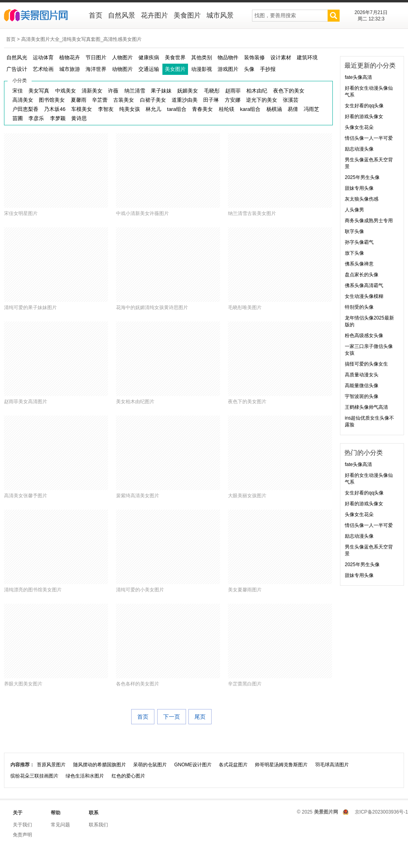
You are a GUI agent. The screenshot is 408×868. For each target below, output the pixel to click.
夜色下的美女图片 (247, 402)
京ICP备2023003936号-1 (381, 812)
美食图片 (187, 15)
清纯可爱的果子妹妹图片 (30, 307)
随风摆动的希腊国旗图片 (100, 765)
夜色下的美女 (289, 91)
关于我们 (22, 825)
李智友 (106, 109)
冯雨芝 (311, 109)
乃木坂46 (55, 109)
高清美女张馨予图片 (26, 496)
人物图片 (122, 57)
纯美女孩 (130, 109)
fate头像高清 (358, 77)
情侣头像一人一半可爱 (369, 138)
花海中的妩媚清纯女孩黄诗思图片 (152, 307)
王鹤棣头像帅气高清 (366, 407)
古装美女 (124, 100)
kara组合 (250, 109)
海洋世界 (96, 69)
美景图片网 (41, 16)
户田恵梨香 (25, 109)
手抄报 (268, 69)
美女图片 (175, 69)
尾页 (200, 717)
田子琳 (211, 100)
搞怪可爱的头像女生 (366, 364)
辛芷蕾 (100, 100)
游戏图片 (228, 69)
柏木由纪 (257, 91)
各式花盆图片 (233, 765)
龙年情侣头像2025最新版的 (369, 321)
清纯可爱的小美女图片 (140, 590)
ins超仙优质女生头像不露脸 (369, 421)
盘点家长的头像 (362, 275)
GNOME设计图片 (193, 765)
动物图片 (122, 69)
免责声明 (22, 835)
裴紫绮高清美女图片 (138, 496)
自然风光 (17, 57)
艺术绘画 (43, 69)
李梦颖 (58, 118)
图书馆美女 (52, 100)
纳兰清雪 (135, 91)
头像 (249, 69)
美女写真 (39, 91)
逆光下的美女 (262, 100)
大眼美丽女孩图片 (247, 496)
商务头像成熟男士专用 (369, 221)
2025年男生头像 (362, 177)
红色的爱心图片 (128, 776)
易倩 (293, 109)
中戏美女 (66, 91)
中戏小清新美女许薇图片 (142, 213)
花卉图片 (154, 15)
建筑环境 (307, 57)
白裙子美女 (153, 100)
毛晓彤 (212, 91)
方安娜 (233, 100)
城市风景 (220, 15)
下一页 (172, 717)
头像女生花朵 (359, 127)
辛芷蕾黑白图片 (245, 684)
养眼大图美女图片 (23, 684)
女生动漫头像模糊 (364, 296)
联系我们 (98, 825)
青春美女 (202, 109)
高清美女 (23, 100)
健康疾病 (149, 57)
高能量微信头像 (362, 386)
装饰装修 (254, 57)
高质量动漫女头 (362, 375)
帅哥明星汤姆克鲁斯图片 (281, 765)
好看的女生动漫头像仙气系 (369, 91)
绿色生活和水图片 (85, 776)
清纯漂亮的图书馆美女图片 (33, 590)
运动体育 (43, 57)
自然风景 (122, 15)
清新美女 (92, 91)
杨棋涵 (274, 109)
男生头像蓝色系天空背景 (369, 163)
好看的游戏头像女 (364, 117)
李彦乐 (36, 118)
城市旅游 (70, 69)
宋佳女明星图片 (21, 213)
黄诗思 (79, 118)
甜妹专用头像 (359, 188)
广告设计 (17, 69)
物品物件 (228, 57)
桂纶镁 (227, 109)
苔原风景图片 (51, 765)
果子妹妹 (161, 91)
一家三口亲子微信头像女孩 (369, 350)
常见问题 (60, 825)
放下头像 (354, 253)
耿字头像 (354, 231)
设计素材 (281, 57)
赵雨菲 (233, 91)
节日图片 (96, 57)
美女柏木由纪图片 (135, 402)
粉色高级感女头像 (364, 336)
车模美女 (82, 109)
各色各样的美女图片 (138, 684)
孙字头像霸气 (359, 242)
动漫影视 (202, 69)
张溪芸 (291, 100)
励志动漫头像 (359, 149)
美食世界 (175, 57)
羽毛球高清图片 (332, 765)
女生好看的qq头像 (364, 106)
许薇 (113, 91)
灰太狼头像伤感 (362, 199)
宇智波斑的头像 (362, 396)
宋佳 (18, 91)
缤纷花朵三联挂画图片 (34, 776)
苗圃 (18, 118)
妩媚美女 (188, 91)
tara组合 (177, 109)
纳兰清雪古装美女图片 (252, 213)
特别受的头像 (359, 307)
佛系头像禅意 (359, 264)
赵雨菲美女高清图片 (26, 402)
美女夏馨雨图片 (245, 590)
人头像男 (354, 210)
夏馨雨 (79, 100)
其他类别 (202, 57)
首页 (96, 15)
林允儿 (153, 109)
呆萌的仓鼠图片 (150, 765)
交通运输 (149, 69)
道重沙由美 (185, 100)
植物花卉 (70, 57)
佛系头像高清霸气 (364, 285)
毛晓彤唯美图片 (245, 307)
